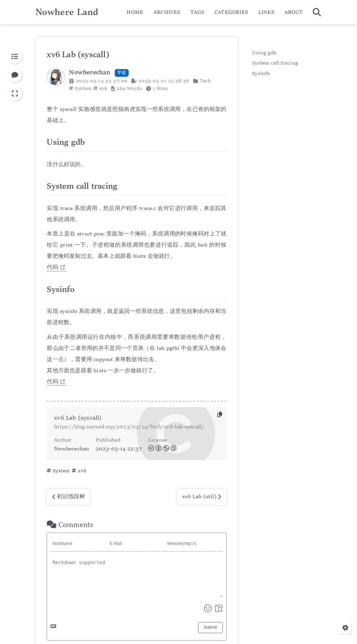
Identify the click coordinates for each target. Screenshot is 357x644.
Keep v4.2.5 (213, 623)
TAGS (197, 13)
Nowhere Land (67, 13)
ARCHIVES (167, 13)
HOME (135, 13)
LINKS (266, 13)
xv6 (103, 88)
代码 (56, 268)
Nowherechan (203, 614)
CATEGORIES (231, 13)
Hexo (167, 623)
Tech (205, 81)
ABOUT (294, 13)
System (83, 88)
